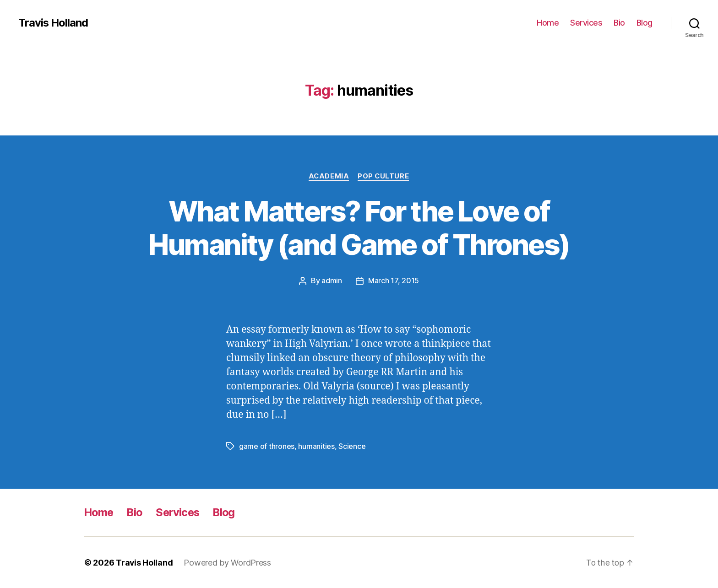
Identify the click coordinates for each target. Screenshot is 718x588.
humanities (316, 446)
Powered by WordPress (228, 562)
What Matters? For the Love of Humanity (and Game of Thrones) (359, 228)
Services (586, 23)
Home (548, 23)
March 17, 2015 (394, 281)
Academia (329, 176)
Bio (619, 23)
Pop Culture (384, 176)
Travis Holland (54, 23)
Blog (645, 23)
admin (332, 281)
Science (352, 446)
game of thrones (267, 446)
